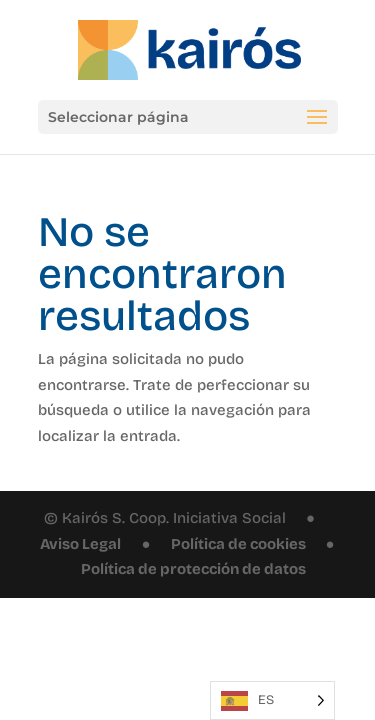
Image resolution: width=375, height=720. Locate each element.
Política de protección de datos (193, 569)
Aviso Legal (80, 544)
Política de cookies (238, 544)
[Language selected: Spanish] (272, 700)
